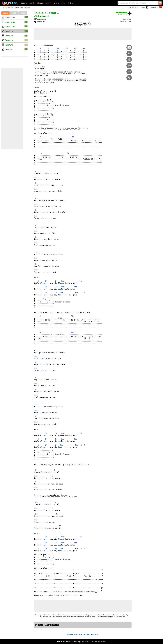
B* (35, 574)
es (93, 642)
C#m (83, 49)
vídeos (64, 3)
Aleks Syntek (42, 16)
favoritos (49, 3)
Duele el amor (45, 13)
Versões (6, 13)
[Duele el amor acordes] (75, 634)
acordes (32, 3)
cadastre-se (131, 7)
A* (35, 584)
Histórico (23, 13)
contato (103, 642)
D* (67, 49)
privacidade (86, 642)
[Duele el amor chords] (91, 634)
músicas (24, 3)
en (96, 642)
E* (75, 49)
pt (99, 642)
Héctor (129, 21)
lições (70, 3)
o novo (57, 3)
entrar (143, 7)
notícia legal (77, 642)
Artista (14, 13)
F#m (57, 49)
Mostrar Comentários (47, 625)
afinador (41, 3)
